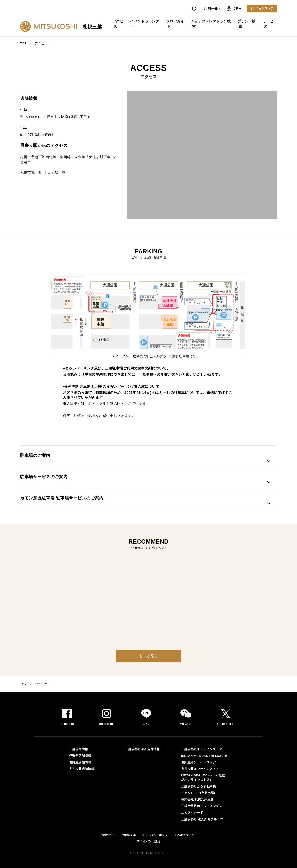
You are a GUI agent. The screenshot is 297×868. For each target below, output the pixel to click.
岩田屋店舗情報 (80, 762)
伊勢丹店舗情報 (80, 756)
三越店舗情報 (79, 749)
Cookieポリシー (186, 835)
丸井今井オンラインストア (200, 769)
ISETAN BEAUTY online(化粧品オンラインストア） (203, 777)
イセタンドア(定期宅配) (198, 793)
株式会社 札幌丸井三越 (197, 799)
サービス (269, 24)
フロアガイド (176, 24)
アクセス (118, 24)
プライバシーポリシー (156, 835)
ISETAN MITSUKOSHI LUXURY (205, 756)
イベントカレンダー (145, 24)
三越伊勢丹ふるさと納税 (199, 786)
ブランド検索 (247, 24)
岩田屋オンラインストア (199, 762)
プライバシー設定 (148, 841)
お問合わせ (129, 835)
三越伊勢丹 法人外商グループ (202, 819)
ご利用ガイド (109, 835)
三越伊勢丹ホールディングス (202, 806)
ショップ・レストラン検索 (212, 24)
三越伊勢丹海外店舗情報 (143, 749)
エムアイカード (192, 813)
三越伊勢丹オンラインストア (202, 749)
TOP (23, 43)
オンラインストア (262, 8)
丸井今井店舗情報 (82, 769)
